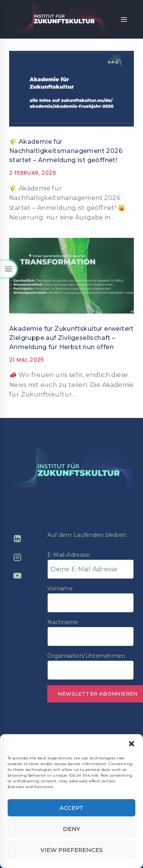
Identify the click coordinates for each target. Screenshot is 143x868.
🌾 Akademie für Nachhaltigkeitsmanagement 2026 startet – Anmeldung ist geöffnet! (66, 151)
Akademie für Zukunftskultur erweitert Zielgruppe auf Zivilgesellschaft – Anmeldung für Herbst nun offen (71, 338)
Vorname (60, 588)
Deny (71, 829)
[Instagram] (17, 557)
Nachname (63, 622)
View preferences (71, 850)
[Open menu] (124, 19)
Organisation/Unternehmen (86, 656)
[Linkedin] (17, 539)
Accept (71, 808)
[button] (132, 744)
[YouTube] (17, 576)
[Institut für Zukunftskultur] (59, 19)
